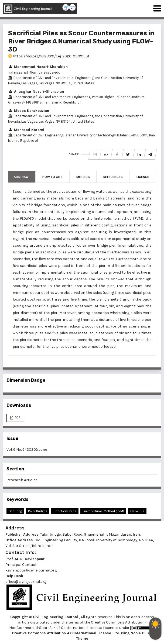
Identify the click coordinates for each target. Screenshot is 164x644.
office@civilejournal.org (26, 582)
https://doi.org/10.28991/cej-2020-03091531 (49, 56)
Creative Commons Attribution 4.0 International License (61, 633)
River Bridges (38, 511)
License (143, 177)
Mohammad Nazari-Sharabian (38, 67)
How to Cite (52, 177)
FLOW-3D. (137, 511)
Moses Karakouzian (29, 111)
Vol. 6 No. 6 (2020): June (27, 450)
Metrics (83, 177)
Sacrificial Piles (65, 511)
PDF (17, 418)
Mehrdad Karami (26, 130)
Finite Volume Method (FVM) (103, 511)
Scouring (15, 511)
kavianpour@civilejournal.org (31, 570)
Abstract (22, 177)
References (113, 177)
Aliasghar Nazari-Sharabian (36, 92)
